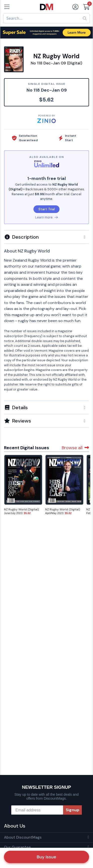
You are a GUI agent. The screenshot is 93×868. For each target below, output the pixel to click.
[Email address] (37, 810)
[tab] (46, 237)
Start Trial (47, 209)
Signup (73, 810)
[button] (46, 237)
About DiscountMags (23, 837)
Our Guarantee (17, 847)
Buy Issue (46, 857)
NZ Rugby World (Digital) (21, 509)
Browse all (75, 448)
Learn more (46, 217)
